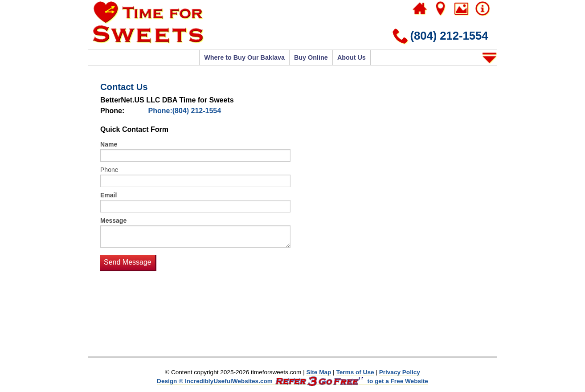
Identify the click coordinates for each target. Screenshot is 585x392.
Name (109, 144)
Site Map (319, 372)
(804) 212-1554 (449, 36)
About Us (352, 57)
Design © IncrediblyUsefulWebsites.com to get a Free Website (292, 381)
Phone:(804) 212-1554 (185, 111)
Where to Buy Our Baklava (244, 57)
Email (108, 195)
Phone (109, 170)
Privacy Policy (400, 372)
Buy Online (311, 57)
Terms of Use (355, 372)
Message (113, 220)
